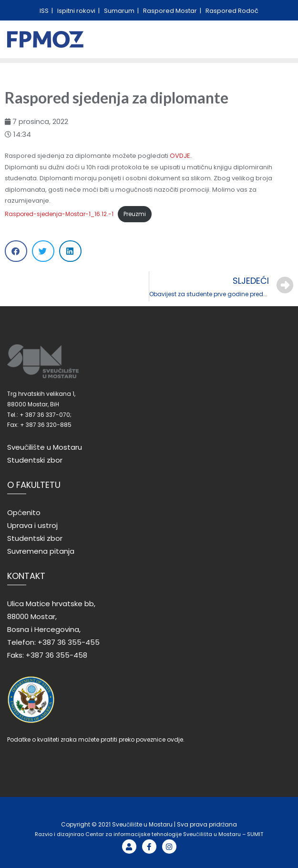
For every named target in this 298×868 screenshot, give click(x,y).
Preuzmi (135, 214)
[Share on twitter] (43, 251)
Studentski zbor (35, 460)
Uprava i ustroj (32, 525)
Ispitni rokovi (77, 11)
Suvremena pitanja (41, 551)
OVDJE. (181, 156)
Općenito (24, 512)
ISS (45, 11)
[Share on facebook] (16, 251)
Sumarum (120, 11)
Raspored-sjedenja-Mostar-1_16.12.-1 (59, 214)
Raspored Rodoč (232, 11)
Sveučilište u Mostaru (45, 447)
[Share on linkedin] (70, 251)
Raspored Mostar (171, 11)
